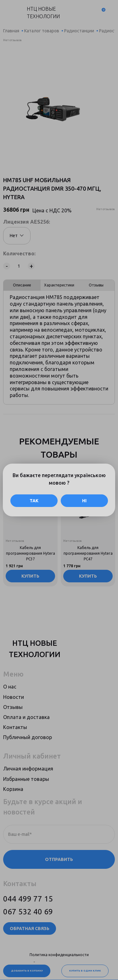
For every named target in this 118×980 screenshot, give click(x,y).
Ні (84, 501)
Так (34, 501)
